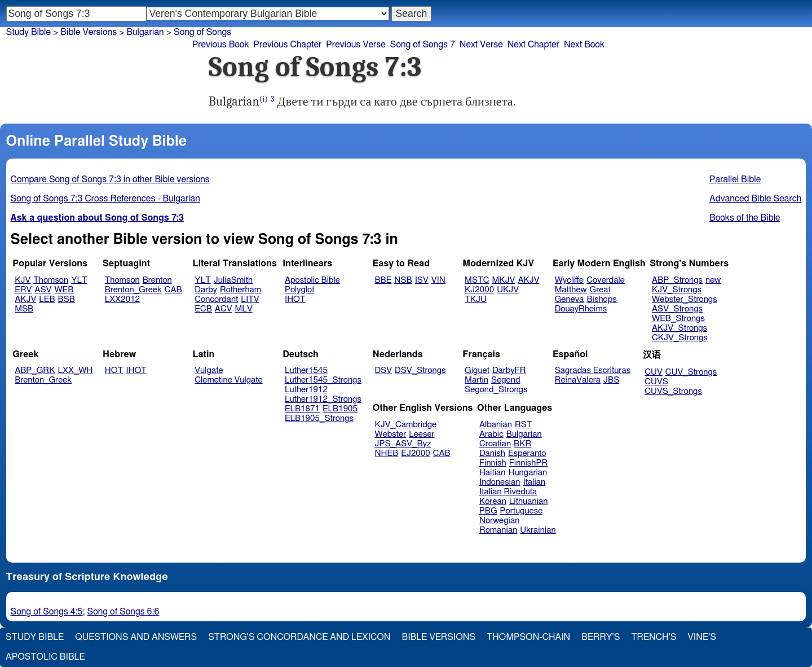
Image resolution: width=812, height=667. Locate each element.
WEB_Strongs (678, 319)
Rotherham (240, 290)
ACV (224, 309)
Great (600, 290)
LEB (47, 299)
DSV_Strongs (420, 370)
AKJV (25, 299)
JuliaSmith (233, 280)
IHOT (295, 299)
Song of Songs (202, 32)
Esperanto (527, 453)
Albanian (496, 425)
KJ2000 (479, 290)
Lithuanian (529, 501)
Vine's (702, 637)
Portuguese (522, 511)
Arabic (491, 434)
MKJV (503, 280)
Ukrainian (538, 530)
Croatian (495, 444)
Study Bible (28, 32)
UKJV (508, 290)
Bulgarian (145, 32)
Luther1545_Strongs (323, 380)
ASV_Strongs (677, 309)
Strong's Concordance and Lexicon (299, 637)
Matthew (571, 290)
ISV (422, 280)
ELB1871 (302, 409)
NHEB (387, 453)
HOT (114, 370)
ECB (203, 309)
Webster (391, 434)
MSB (24, 309)
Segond (506, 380)
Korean (493, 501)
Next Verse (481, 45)
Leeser (422, 434)
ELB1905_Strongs (319, 418)
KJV (23, 280)
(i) (264, 99)
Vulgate (209, 370)
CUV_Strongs (691, 372)
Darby (206, 290)
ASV (43, 290)
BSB (67, 299)
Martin (476, 380)
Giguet (477, 370)
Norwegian (499, 521)
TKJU (476, 299)
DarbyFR (509, 370)
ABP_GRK (35, 370)
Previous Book (221, 45)
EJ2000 (415, 453)
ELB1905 (340, 409)
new (713, 280)
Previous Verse (356, 45)
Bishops (601, 299)
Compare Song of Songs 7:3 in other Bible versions (110, 179)
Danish (492, 453)
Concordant (216, 299)
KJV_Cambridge (406, 425)
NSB (403, 280)
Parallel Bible (735, 179)
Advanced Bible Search (755, 199)
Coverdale (606, 280)
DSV (384, 370)
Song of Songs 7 (423, 45)
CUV (654, 372)
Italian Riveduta (508, 492)
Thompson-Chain (528, 637)
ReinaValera (578, 380)
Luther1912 (306, 390)
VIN (438, 280)
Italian (534, 482)
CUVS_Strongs (673, 391)
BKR (522, 444)
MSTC (477, 280)
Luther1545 (306, 370)
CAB (173, 290)
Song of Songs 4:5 (47, 612)
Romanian (498, 530)
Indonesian (500, 482)
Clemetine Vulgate (228, 380)
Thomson (51, 280)
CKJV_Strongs (680, 338)
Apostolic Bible (45, 657)
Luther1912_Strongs (323, 399)
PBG (488, 511)
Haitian (493, 473)
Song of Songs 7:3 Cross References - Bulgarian (105, 199)
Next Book (584, 45)
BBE (383, 280)
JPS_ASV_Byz (403, 444)
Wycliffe (569, 280)
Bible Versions (89, 32)
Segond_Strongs (496, 390)
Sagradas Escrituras (593, 370)
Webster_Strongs (685, 299)
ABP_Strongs (677, 280)
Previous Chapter (288, 45)
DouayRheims (581, 309)
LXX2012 (122, 299)
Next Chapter (533, 45)
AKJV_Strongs (679, 328)
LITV (250, 299)
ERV (23, 290)
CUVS (656, 382)
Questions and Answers (136, 637)
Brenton (157, 280)
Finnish (493, 463)
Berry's (601, 637)
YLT (79, 280)
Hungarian (528, 473)
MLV (243, 309)
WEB (64, 290)
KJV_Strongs (677, 290)
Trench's (654, 637)
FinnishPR (529, 463)
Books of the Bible (745, 218)
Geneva (570, 299)
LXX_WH (75, 370)
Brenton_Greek (133, 290)
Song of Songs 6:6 (123, 612)
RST (524, 425)
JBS (611, 380)
